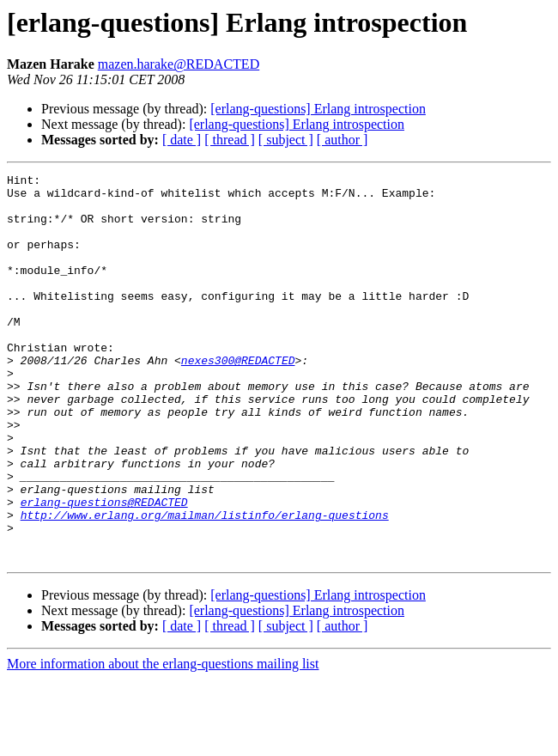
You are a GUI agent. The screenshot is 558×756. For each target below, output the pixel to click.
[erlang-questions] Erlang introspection (318, 109)
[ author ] (343, 140)
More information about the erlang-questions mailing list (163, 741)
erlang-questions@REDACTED (104, 569)
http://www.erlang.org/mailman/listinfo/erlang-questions (205, 584)
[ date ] (182, 140)
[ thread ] (230, 140)
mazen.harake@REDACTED (179, 64)
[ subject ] (286, 140)
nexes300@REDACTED (238, 399)
